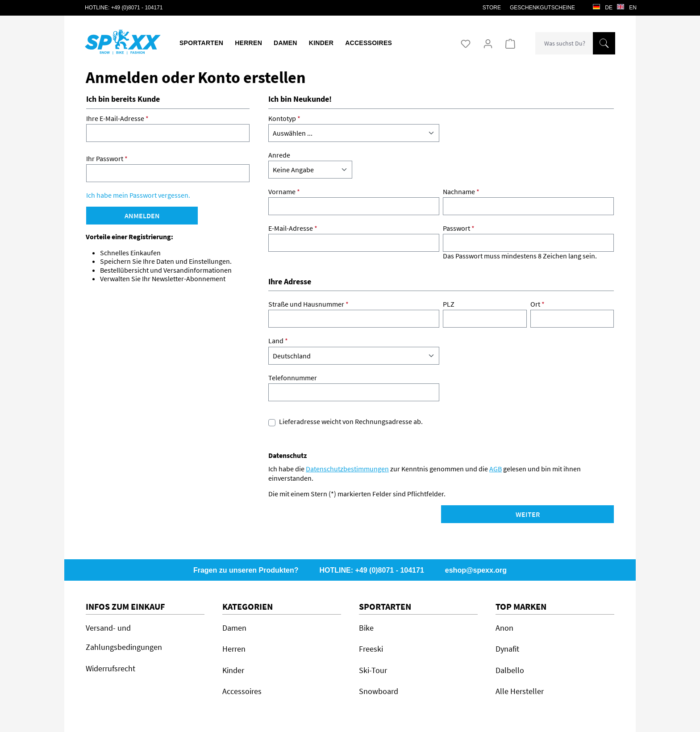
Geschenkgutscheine (542, 8)
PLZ (449, 304)
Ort (537, 304)
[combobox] (564, 43)
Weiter (528, 514)
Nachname (461, 192)
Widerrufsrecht (110, 668)
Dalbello (510, 670)
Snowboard (379, 691)
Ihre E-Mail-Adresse (117, 119)
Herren (234, 649)
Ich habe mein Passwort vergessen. (138, 195)
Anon (504, 628)
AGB (496, 469)
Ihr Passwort (107, 159)
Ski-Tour (373, 670)
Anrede (279, 155)
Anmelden (142, 216)
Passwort (459, 228)
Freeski (371, 649)
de (603, 5)
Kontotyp (284, 119)
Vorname (284, 192)
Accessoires (242, 691)
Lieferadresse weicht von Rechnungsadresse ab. (351, 422)
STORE (492, 8)
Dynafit (507, 649)
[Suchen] (604, 43)
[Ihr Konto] (488, 43)
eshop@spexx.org (476, 570)
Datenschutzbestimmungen (347, 469)
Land (278, 341)
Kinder (233, 670)
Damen (234, 628)
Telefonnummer (293, 378)
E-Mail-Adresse (293, 228)
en (627, 5)
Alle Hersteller (520, 691)
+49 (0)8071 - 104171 (137, 8)
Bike (366, 628)
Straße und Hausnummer (308, 304)
